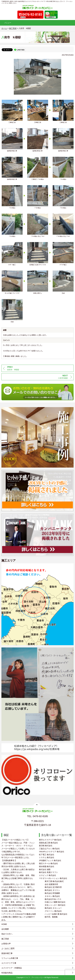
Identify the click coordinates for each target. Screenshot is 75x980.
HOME (4, 924)
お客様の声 (6, 944)
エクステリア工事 (9, 963)
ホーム (4, 28)
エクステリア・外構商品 (12, 968)
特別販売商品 (7, 973)
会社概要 (5, 929)
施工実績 (5, 939)
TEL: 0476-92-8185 (37, 816)
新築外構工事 (7, 953)
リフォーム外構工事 (10, 958)
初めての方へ (7, 934)
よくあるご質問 (8, 948)
